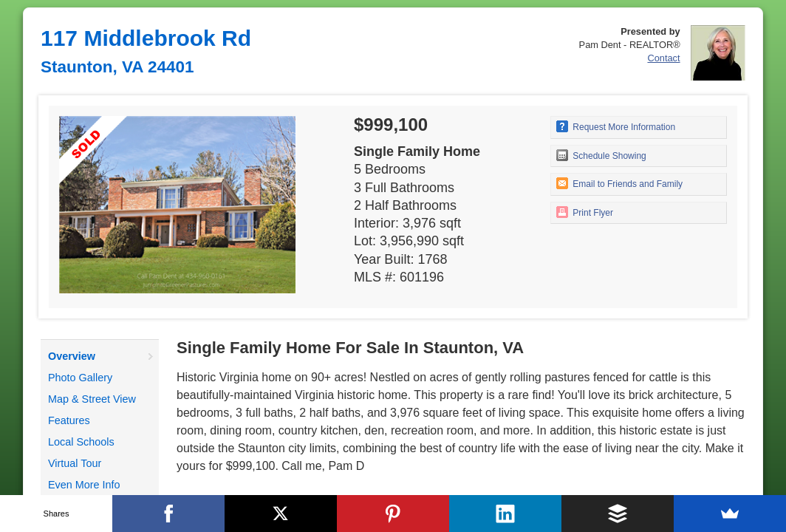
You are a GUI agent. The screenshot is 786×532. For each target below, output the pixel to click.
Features (69, 420)
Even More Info (84, 485)
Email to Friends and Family (619, 183)
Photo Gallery (80, 378)
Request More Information (616, 126)
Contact (663, 58)
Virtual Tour (75, 463)
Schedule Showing (601, 155)
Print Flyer (585, 212)
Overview (72, 356)
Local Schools (81, 442)
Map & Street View (92, 399)
